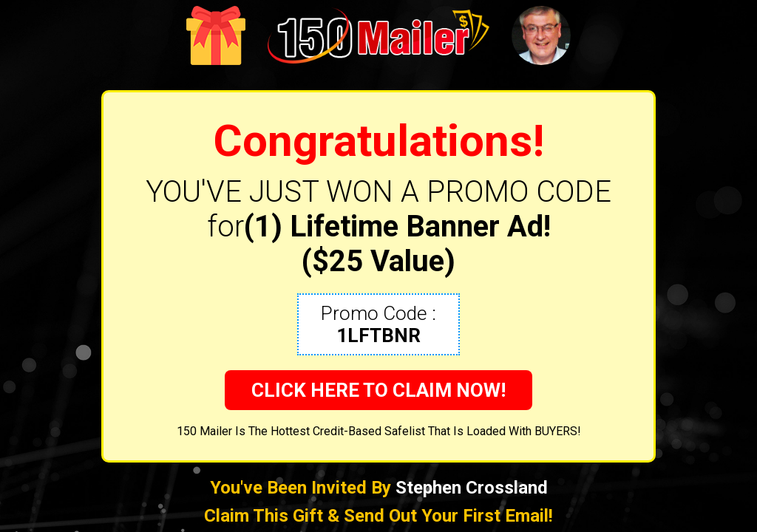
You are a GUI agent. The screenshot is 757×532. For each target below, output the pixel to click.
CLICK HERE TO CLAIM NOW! (378, 390)
